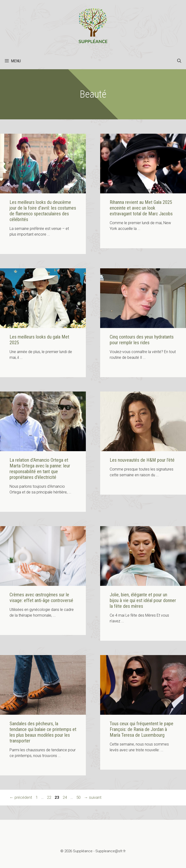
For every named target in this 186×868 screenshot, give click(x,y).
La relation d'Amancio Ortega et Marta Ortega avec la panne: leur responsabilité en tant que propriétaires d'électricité (40, 469)
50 (79, 797)
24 (65, 797)
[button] (179, 61)
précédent (21, 797)
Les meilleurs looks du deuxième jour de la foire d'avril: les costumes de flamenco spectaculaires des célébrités (43, 211)
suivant (93, 797)
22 (50, 797)
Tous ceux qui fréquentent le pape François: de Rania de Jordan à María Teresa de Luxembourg (142, 729)
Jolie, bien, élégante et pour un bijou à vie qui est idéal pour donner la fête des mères (143, 600)
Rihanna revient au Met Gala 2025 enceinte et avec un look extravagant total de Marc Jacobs (141, 208)
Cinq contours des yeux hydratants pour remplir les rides (142, 340)
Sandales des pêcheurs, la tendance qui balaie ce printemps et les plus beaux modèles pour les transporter (43, 732)
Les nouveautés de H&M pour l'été (142, 460)
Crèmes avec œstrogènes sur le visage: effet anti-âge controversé (41, 598)
